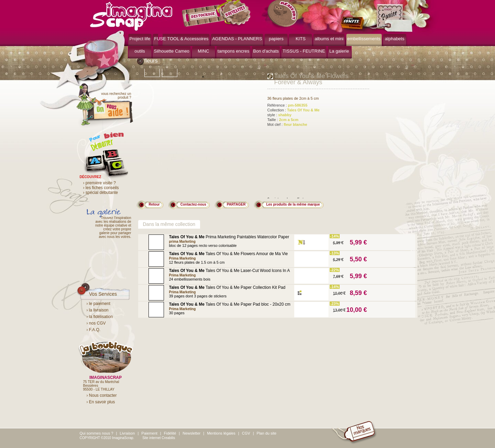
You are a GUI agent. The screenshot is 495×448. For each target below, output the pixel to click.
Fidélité (170, 433)
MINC (203, 51)
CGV (246, 433)
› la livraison (98, 310)
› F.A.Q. (94, 330)
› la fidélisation (100, 317)
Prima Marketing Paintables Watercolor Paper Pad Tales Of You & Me (229, 239)
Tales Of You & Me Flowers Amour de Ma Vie (229, 254)
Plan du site (267, 433)
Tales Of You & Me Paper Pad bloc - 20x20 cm (230, 304)
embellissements (364, 39)
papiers (276, 39)
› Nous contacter (102, 395)
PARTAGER (236, 204)
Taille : (283, 120)
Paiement (149, 433)
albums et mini (329, 39)
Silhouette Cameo (172, 51)
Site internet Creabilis (159, 438)
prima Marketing (182, 242)
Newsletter (191, 433)
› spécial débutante (101, 193)
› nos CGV (96, 323)
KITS (301, 39)
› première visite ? (100, 183)
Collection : (294, 110)
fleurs (151, 61)
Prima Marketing (183, 258)
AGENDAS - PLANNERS (237, 39)
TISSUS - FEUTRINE (304, 51)
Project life (140, 39)
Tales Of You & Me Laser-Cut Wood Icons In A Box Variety (229, 273)
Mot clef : (287, 124)
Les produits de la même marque (293, 204)
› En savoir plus (101, 402)
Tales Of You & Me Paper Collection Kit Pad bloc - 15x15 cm (227, 290)
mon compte (354, 23)
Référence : (288, 105)
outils (140, 51)
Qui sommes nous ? (97, 433)
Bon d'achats (266, 51)
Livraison (127, 433)
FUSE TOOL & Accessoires (181, 39)
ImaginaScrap (131, 15)
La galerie (339, 51)
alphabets (395, 39)
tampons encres (234, 51)
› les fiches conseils (101, 188)
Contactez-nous (193, 204)
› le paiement (98, 304)
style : (279, 115)
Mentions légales (221, 433)
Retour (154, 204)
